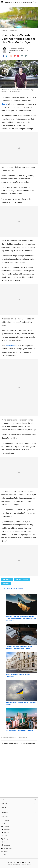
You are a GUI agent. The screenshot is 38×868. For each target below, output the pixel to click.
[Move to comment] (26, 56)
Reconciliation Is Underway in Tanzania (19, 731)
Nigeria (4, 104)
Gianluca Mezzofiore (17, 48)
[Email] (22, 56)
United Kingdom (12, 346)
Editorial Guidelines (28, 744)
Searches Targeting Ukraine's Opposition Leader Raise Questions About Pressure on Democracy (21, 618)
